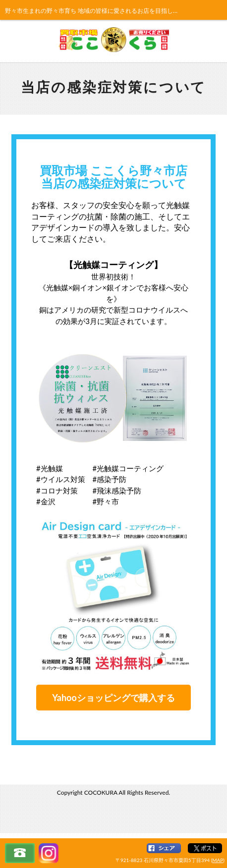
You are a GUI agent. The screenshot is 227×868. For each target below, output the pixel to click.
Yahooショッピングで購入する (113, 698)
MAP (218, 860)
